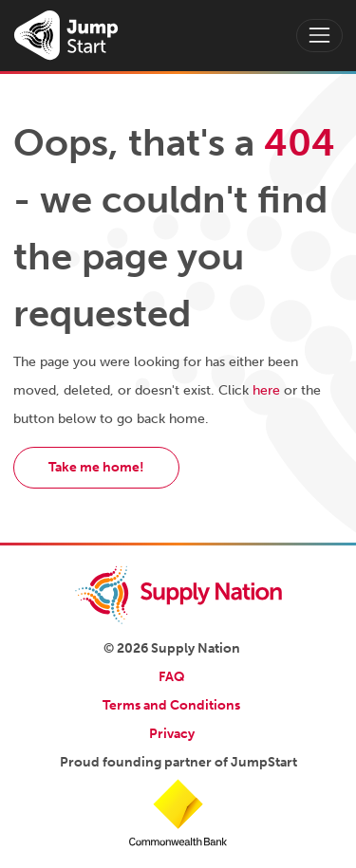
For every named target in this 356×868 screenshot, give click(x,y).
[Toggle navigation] (319, 36)
